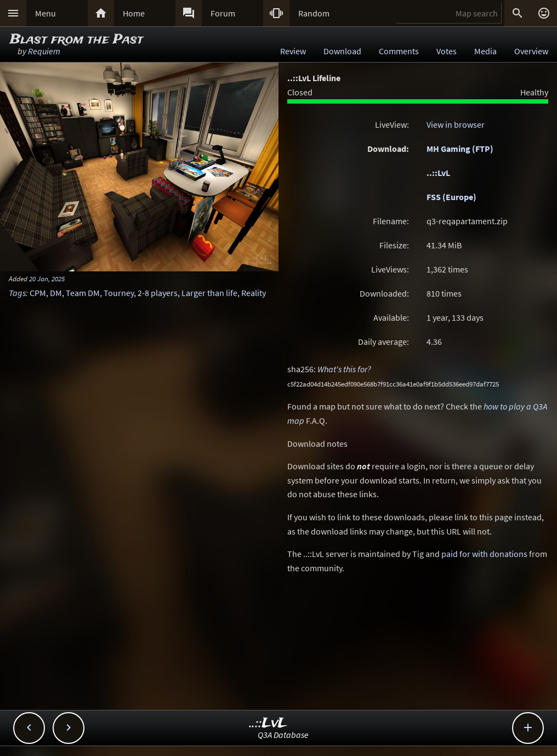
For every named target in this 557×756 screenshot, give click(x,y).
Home (134, 13)
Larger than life (209, 293)
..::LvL (438, 173)
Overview (531, 51)
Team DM (83, 293)
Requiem (44, 51)
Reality (254, 293)
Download (342, 51)
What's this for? (344, 369)
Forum (223, 13)
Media (485, 51)
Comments (399, 51)
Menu (46, 13)
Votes (447, 51)
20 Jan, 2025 (47, 278)
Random (314, 13)
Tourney (119, 293)
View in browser (456, 124)
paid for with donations (484, 554)
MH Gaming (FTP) (460, 149)
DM (56, 293)
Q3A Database (283, 735)
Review (293, 51)
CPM (38, 293)
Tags (17, 293)
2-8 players (158, 293)
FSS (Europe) (451, 197)
